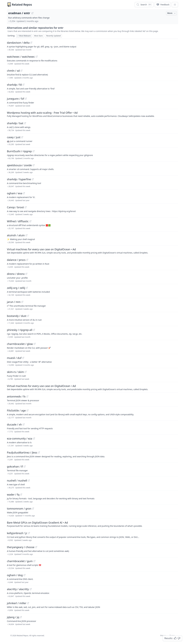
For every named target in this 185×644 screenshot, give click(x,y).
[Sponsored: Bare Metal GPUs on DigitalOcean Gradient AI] (92, 524)
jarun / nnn (14, 302)
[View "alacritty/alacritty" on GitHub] (31, 589)
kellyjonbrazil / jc (17, 533)
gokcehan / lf (15, 466)
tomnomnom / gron (19, 509)
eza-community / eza (20, 438)
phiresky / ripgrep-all (20, 330)
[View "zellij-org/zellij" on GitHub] (27, 288)
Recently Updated (53, 36)
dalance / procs (16, 260)
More (172, 13)
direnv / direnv (16, 274)
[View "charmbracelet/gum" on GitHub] (34, 561)
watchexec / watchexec (21, 57)
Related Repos (22, 5)
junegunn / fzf (15, 99)
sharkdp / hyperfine (19, 179)
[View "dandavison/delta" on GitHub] (31, 43)
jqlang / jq (13, 617)
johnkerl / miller (17, 603)
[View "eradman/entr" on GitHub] (32, 13)
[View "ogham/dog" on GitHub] (24, 575)
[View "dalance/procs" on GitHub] (27, 260)
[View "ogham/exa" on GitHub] (24, 193)
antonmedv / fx (16, 396)
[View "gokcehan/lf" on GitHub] (25, 466)
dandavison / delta (18, 43)
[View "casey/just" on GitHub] (22, 137)
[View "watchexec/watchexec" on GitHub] (37, 57)
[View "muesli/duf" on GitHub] (23, 358)
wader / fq (13, 495)
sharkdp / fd (14, 85)
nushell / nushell (17, 481)
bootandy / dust (17, 316)
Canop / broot (15, 207)
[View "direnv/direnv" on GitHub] (26, 274)
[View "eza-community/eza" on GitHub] (34, 438)
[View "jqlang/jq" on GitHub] (21, 617)
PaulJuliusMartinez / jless (22, 452)
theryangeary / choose (21, 547)
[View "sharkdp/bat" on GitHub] (25, 123)
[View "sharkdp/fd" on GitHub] (23, 85)
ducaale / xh (14, 424)
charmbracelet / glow (20, 344)
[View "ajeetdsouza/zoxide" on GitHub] (34, 165)
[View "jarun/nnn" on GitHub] (22, 302)
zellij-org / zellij (16, 288)
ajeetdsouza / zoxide (19, 165)
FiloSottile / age (16, 410)
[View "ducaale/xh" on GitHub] (24, 424)
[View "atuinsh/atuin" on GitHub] (26, 235)
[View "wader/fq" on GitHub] (21, 495)
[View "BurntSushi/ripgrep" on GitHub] (34, 151)
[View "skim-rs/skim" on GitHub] (26, 372)
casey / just (14, 137)
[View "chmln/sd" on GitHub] (21, 71)
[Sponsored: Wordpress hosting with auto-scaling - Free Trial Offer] (92, 114)
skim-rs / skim (15, 372)
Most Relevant (24, 36)
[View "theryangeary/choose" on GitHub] (36, 547)
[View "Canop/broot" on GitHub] (26, 207)
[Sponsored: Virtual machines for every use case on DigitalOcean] (92, 251)
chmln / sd (13, 71)
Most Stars (39, 36)
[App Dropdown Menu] (175, 5)
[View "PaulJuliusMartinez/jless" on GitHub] (39, 452)
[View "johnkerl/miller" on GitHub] (28, 603)
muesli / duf (14, 358)
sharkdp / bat (15, 123)
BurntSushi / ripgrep (19, 151)
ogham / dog (15, 575)
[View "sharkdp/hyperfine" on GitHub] (33, 179)
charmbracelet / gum (20, 561)
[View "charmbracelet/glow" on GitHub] (35, 344)
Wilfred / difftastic (18, 221)
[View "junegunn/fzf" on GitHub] (26, 99)
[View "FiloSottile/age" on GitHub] (27, 410)
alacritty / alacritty (18, 589)
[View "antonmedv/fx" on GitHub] (27, 396)
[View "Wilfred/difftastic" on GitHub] (30, 221)
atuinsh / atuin (16, 235)
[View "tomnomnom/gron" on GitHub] (33, 509)
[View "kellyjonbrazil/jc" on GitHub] (29, 533)
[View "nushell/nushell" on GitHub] (29, 481)
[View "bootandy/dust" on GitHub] (28, 316)
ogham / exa (15, 193)
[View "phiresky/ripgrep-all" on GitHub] (34, 330)
